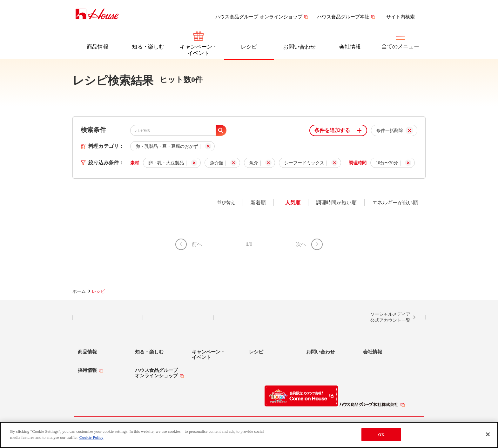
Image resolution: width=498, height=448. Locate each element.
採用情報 (87, 370)
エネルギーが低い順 (395, 203)
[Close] (488, 434)
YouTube (320, 318)
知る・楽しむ (148, 47)
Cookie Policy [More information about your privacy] (91, 437)
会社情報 (350, 47)
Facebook (249, 318)
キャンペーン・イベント (199, 50)
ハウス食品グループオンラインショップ (156, 373)
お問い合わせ (299, 47)
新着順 (258, 203)
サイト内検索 (400, 17)
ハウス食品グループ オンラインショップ (259, 17)
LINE (108, 318)
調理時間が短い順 (336, 203)
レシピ (249, 47)
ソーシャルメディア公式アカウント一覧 (390, 317)
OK (381, 435)
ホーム (79, 291)
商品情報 (98, 47)
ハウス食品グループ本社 (343, 17)
